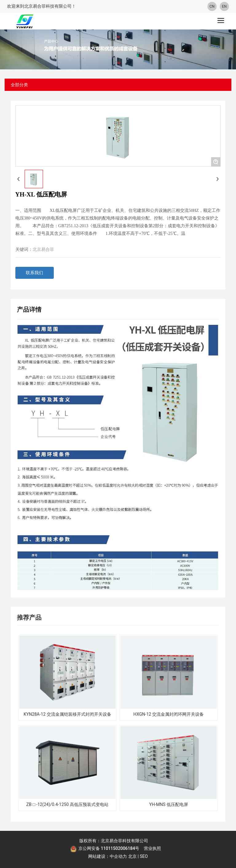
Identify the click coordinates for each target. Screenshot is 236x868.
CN (212, 6)
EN (224, 6)
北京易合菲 (43, 249)
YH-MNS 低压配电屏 (169, 804)
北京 (132, 856)
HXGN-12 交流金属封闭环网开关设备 (169, 714)
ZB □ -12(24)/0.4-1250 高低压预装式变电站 (68, 804)
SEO (144, 856)
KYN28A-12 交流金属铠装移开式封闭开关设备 (67, 714)
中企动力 (118, 856)
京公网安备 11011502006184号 (109, 848)
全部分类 (19, 85)
